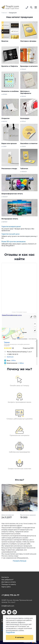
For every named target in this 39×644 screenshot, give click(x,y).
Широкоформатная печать (12, 194)
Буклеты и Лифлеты (10, 66)
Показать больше (20, 561)
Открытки (5, 118)
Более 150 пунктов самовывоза (13, 242)
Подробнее (10, 632)
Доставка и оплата (9, 582)
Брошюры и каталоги (29, 66)
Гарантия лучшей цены (10, 234)
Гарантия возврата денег (11, 227)
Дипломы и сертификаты (26, 92)
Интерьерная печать (10, 219)
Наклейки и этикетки (29, 143)
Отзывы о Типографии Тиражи (19, 312)
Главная (4, 13)
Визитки (5, 41)
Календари (25, 118)
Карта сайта (6, 587)
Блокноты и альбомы (10, 91)
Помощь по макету (9, 584)
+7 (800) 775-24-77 (10, 595)
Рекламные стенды (9, 169)
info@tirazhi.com (8, 606)
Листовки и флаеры (28, 41)
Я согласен (20, 637)
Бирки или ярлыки (9, 143)
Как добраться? (7, 580)
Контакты (5, 577)
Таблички (24, 169)
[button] (31, 8)
